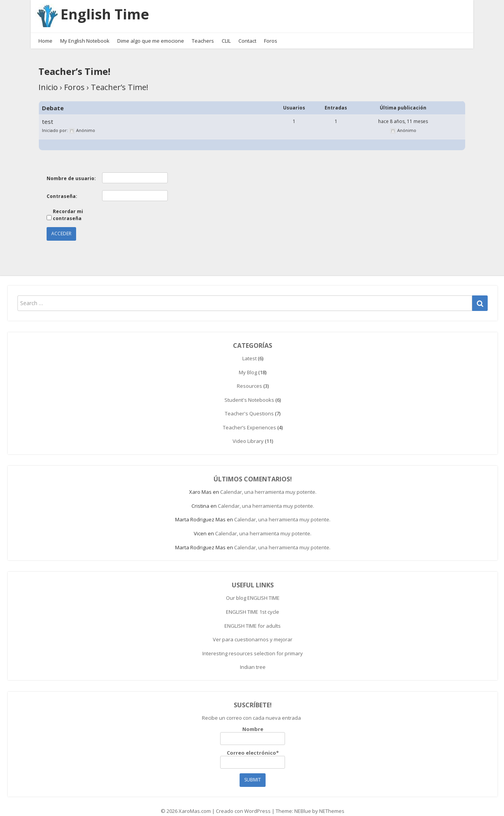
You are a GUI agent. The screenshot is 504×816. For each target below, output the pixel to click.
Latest (249, 350)
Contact (247, 33)
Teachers (203, 33)
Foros (271, 33)
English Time (109, 10)
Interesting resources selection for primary (253, 645)
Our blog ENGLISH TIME (253, 590)
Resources (249, 378)
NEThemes (332, 803)
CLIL (226, 33)
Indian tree (253, 659)
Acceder (61, 226)
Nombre (253, 727)
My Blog (248, 364)
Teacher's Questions (249, 406)
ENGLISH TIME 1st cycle (253, 604)
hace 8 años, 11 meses (403, 114)
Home (45, 33)
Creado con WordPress (243, 803)
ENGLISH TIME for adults (253, 618)
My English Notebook (85, 33)
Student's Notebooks (249, 392)
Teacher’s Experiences (249, 419)
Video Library (248, 433)
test (48, 114)
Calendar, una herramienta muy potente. (268, 484)
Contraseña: (62, 188)
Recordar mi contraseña (68, 207)
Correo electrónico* (253, 751)
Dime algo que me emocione (151, 33)
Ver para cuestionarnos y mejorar (253, 632)
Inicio (48, 79)
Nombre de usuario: (71, 170)
